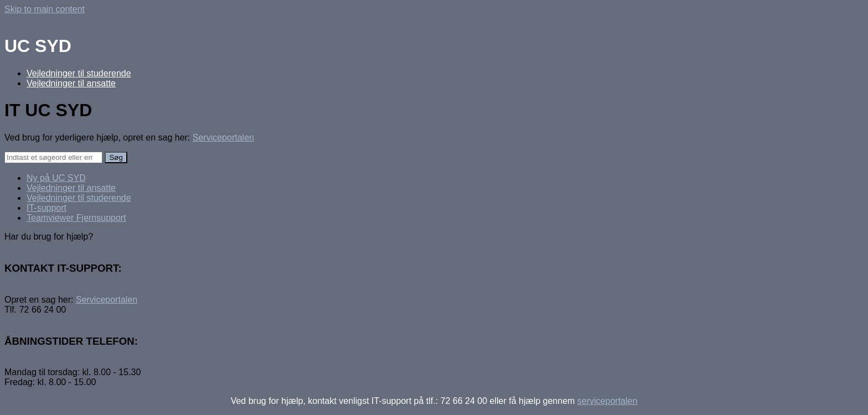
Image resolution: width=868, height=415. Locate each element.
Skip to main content (45, 9)
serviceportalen (608, 401)
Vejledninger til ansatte (71, 83)
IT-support (46, 208)
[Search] (53, 157)
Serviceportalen (223, 138)
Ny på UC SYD (56, 178)
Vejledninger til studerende (79, 73)
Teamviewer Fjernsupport (76, 218)
